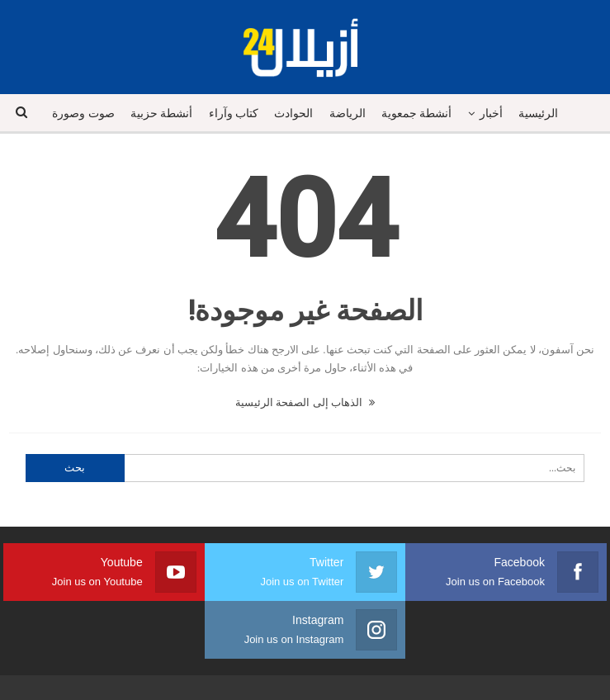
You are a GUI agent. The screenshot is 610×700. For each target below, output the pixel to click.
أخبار (491, 114)
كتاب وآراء (234, 114)
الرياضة (348, 114)
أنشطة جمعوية (417, 114)
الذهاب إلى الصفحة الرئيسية (305, 402)
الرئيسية (538, 114)
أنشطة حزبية (162, 114)
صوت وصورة (83, 114)
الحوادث (293, 114)
